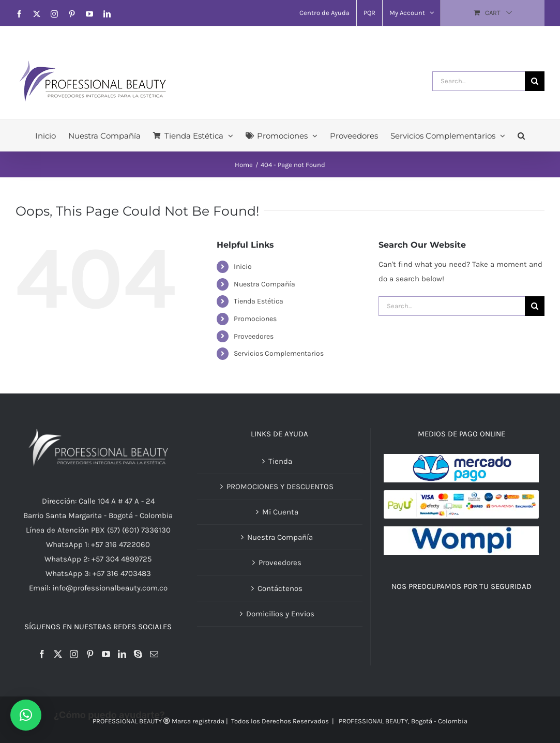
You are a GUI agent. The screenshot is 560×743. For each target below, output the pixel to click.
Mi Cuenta (280, 512)
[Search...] (479, 81)
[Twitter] (58, 654)
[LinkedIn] (122, 654)
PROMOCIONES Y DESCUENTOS (280, 487)
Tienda (280, 461)
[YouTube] (106, 654)
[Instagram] (74, 654)
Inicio (243, 267)
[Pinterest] (90, 654)
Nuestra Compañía (264, 284)
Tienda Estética (259, 301)
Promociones (255, 319)
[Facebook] (42, 654)
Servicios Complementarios (279, 353)
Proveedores (254, 336)
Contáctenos (280, 588)
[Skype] (138, 654)
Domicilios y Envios (280, 614)
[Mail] (154, 654)
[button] (521, 135)
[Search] (535, 81)
